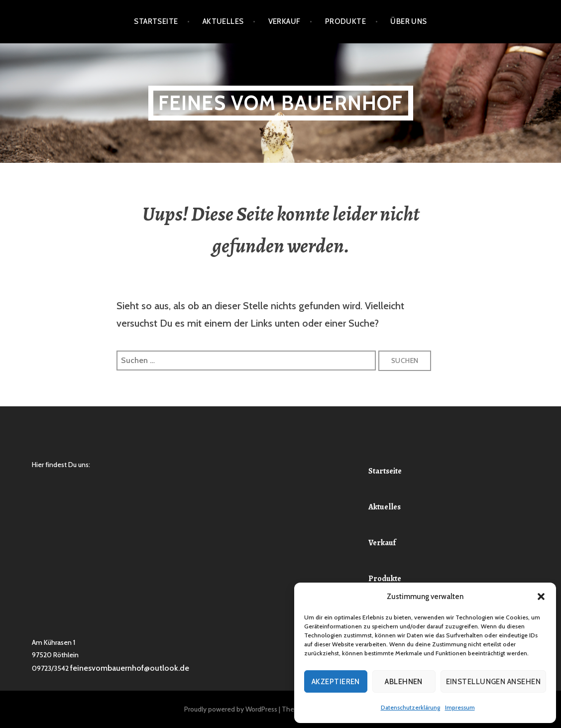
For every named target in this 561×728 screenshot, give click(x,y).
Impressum (460, 707)
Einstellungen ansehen (493, 682)
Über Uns (409, 21)
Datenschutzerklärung (410, 707)
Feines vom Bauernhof (281, 103)
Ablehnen (404, 682)
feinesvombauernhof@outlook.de (130, 668)
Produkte (346, 21)
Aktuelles (223, 21)
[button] (541, 597)
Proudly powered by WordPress (231, 709)
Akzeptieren (336, 682)
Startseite (156, 21)
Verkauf (284, 21)
